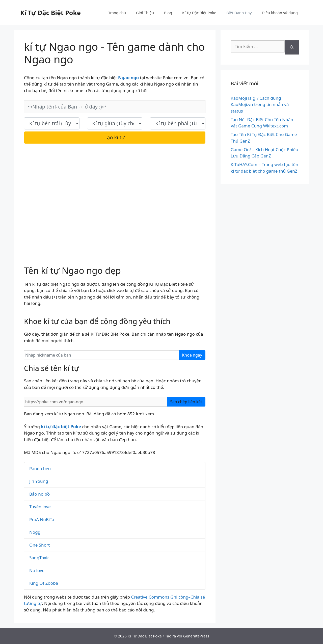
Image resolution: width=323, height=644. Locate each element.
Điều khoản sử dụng (280, 13)
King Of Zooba (44, 583)
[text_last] (178, 123)
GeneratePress (196, 636)
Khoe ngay (192, 355)
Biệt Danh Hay (239, 13)
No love (37, 570)
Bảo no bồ (39, 494)
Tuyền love (40, 507)
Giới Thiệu (145, 13)
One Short (39, 545)
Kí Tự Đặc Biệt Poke (50, 13)
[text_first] (52, 123)
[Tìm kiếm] (292, 47)
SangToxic (39, 558)
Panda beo (40, 468)
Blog (168, 13)
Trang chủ (117, 13)
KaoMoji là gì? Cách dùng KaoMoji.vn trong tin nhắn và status (260, 104)
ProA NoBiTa (42, 519)
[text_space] (115, 123)
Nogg (35, 532)
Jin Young (39, 481)
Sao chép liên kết (186, 402)
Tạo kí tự (115, 137)
